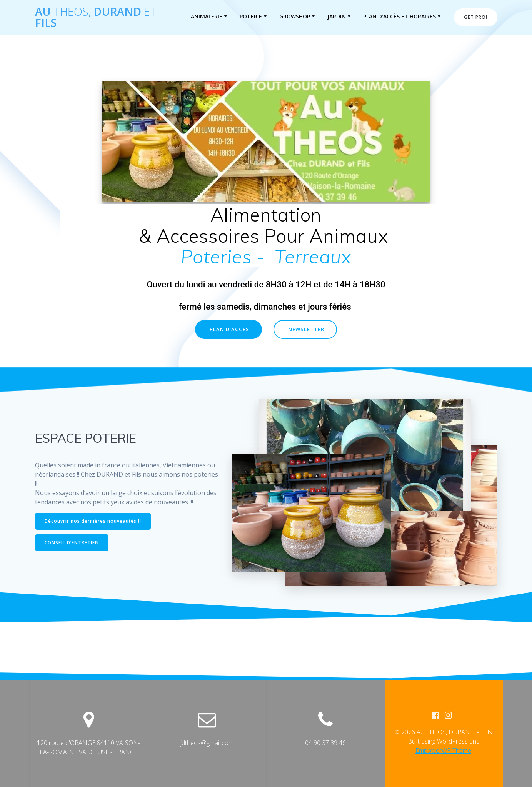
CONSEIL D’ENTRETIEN (73, 543)
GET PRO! (476, 17)
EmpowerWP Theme (443, 751)
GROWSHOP (295, 16)
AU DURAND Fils (96, 17)
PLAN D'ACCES (229, 330)
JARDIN (337, 16)
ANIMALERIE (207, 16)
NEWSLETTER (307, 330)
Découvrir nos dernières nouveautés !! (94, 521)
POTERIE (251, 16)
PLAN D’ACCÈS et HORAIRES (399, 16)
